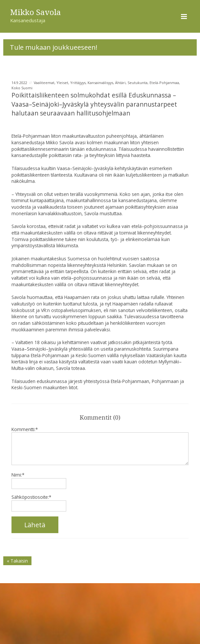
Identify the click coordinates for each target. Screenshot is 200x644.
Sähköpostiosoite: (31, 497)
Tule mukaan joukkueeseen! (54, 47)
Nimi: (18, 475)
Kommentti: (25, 429)
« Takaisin (17, 561)
